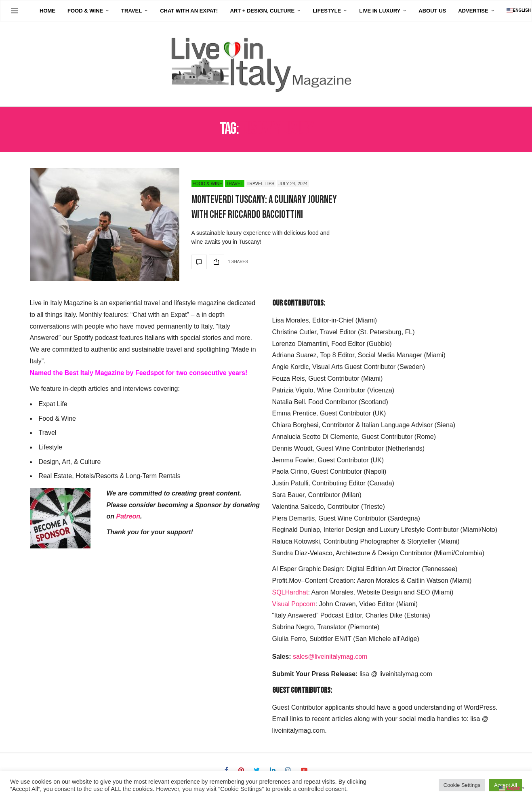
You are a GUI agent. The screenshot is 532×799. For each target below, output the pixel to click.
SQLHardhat (290, 592)
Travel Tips (261, 183)
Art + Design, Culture (237, 11)
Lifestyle (302, 11)
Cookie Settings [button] (462, 785)
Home (22, 11)
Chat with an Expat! (164, 11)
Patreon (128, 516)
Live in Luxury (355, 11)
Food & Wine (60, 11)
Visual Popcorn (294, 604)
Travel (106, 11)
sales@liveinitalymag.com (330, 657)
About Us (407, 11)
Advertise (448, 11)
